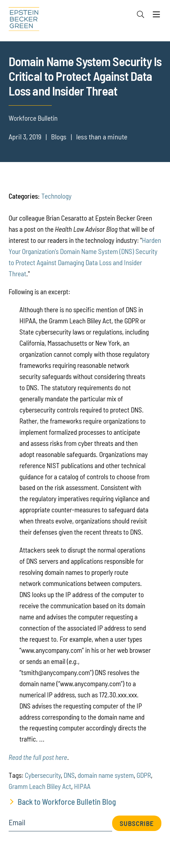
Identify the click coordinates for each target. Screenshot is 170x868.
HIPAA (82, 786)
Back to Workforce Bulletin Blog (67, 802)
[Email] (61, 825)
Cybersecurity (43, 775)
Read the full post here (38, 757)
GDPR (144, 775)
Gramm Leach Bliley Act (40, 786)
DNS (69, 775)
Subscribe (137, 823)
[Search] (141, 14)
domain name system (106, 775)
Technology (56, 196)
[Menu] (156, 16)
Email (17, 822)
